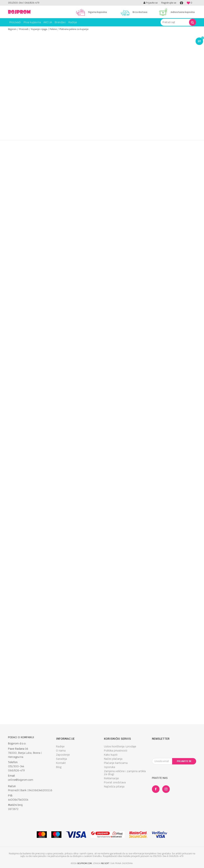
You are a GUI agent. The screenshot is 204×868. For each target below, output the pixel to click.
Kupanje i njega (39, 29)
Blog (59, 767)
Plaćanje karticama (116, 763)
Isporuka (109, 767)
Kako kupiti (111, 755)
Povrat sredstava (115, 782)
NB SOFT (105, 863)
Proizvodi (24, 29)
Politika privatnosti (116, 751)
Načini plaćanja (113, 759)
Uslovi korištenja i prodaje (120, 746)
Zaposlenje (63, 755)
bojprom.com (85, 863)
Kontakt (61, 763)
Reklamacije (111, 778)
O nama (61, 751)
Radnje (60, 746)
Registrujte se (169, 3)
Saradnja (61, 759)
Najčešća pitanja (114, 787)
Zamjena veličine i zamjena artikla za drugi (125, 773)
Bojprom (12, 29)
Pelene (53, 29)
